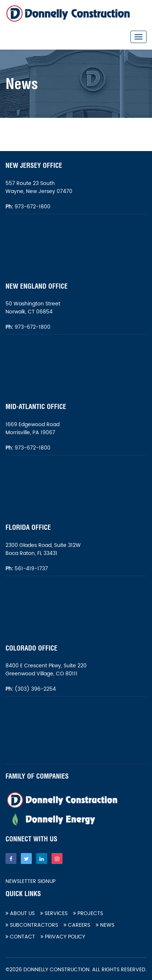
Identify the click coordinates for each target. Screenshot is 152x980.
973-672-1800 (32, 207)
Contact (20, 937)
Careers (77, 925)
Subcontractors (32, 925)
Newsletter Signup (31, 881)
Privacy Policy (63, 937)
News (105, 925)
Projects (88, 913)
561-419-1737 (31, 569)
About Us (20, 913)
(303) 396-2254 (35, 689)
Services (54, 913)
